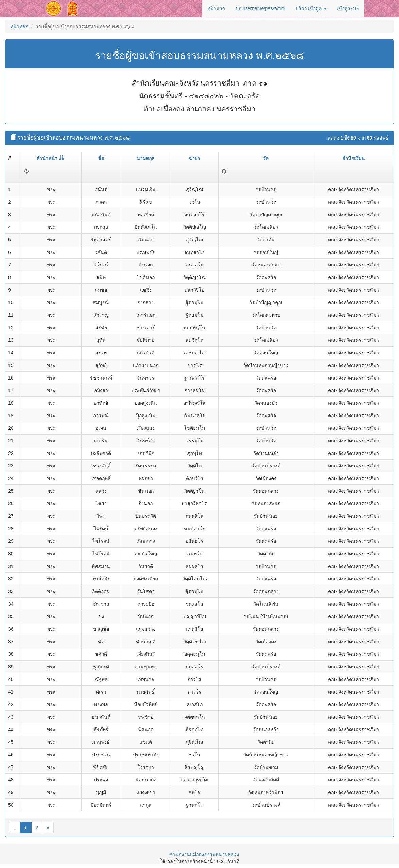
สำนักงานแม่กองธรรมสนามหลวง (204, 854)
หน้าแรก (216, 8)
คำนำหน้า (50, 158)
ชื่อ (101, 158)
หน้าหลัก (19, 26)
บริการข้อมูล (311, 8)
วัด (266, 158)
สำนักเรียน (353, 158)
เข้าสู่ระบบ (348, 8)
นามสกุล (146, 158)
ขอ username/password (260, 8)
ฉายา (194, 158)
